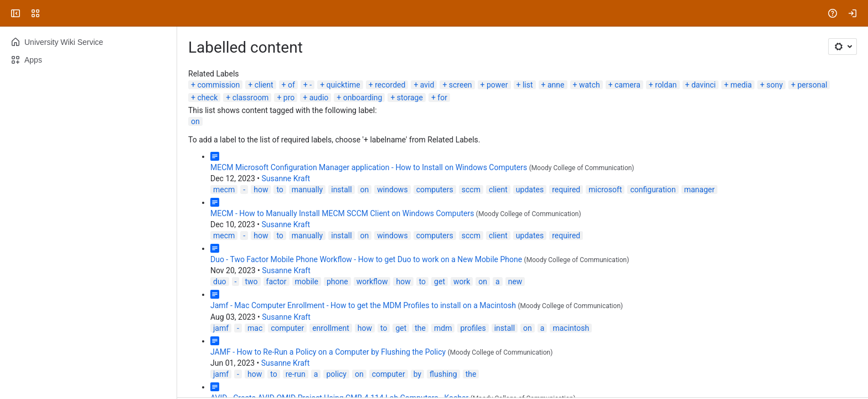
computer (287, 328)
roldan (666, 85)
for (442, 98)
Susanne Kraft (286, 178)
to (280, 190)
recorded (390, 85)
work (462, 282)
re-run (296, 374)
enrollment (331, 328)
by (417, 374)
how (261, 190)
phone (337, 282)
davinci (704, 85)
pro (289, 98)
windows (392, 190)
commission (218, 85)
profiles (473, 328)
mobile (307, 282)
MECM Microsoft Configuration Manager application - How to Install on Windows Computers (369, 167)
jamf (221, 328)
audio (319, 98)
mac (255, 328)
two (251, 282)
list (528, 85)
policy (336, 374)
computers (435, 190)
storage (410, 98)
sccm (471, 190)
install (341, 190)
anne (556, 85)
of (291, 85)
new (515, 282)
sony (774, 85)
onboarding (363, 98)
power (497, 85)
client (264, 85)
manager (699, 190)
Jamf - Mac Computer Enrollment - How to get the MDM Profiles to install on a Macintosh (363, 305)
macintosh (571, 328)
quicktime (343, 85)
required (566, 190)
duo (220, 282)
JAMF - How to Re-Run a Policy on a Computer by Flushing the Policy (328, 352)
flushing (443, 374)
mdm (443, 328)
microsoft (605, 190)
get (440, 282)
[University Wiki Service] (51, 13)
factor (277, 282)
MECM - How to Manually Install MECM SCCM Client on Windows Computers (342, 213)
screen (461, 85)
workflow (372, 282)
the (420, 328)
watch (590, 85)
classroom (251, 98)
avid (427, 85)
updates (530, 190)
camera (627, 85)
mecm (224, 190)
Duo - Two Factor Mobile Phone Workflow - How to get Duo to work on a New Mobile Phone (366, 259)
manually (307, 190)
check (207, 98)
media (741, 85)
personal (812, 85)
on (195, 121)
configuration (653, 190)
